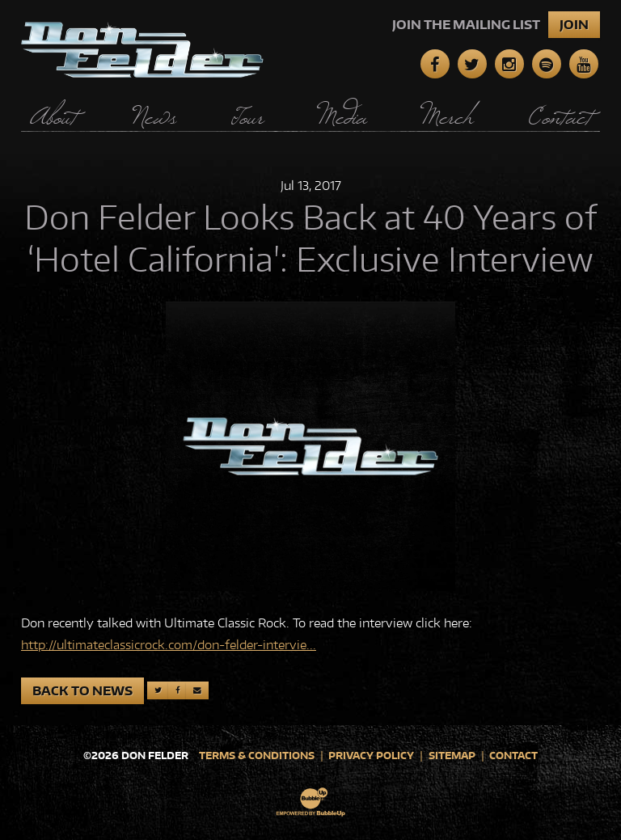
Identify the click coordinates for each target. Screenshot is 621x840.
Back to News (82, 691)
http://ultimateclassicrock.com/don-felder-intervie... (169, 645)
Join (574, 25)
